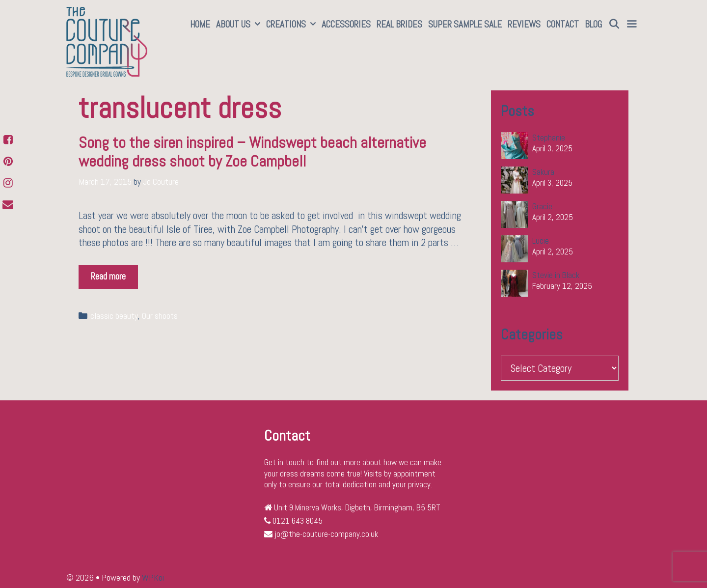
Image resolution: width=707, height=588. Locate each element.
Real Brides (399, 24)
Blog (593, 24)
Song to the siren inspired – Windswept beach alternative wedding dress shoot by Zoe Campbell (252, 152)
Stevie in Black (556, 275)
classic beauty (114, 316)
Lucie (541, 241)
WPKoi (153, 577)
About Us (240, 25)
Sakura (543, 172)
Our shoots (160, 316)
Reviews (524, 24)
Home (200, 24)
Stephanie (549, 138)
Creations (292, 25)
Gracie (542, 206)
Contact (563, 24)
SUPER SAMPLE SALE (465, 24)
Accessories (346, 24)
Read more (114, 274)
